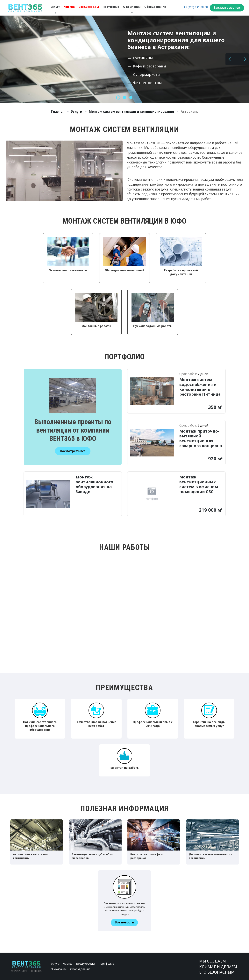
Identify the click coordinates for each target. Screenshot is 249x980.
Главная (58, 112)
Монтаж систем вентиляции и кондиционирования (132, 112)
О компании (59, 969)
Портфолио (106, 964)
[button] (231, 59)
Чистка (68, 964)
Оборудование (80, 969)
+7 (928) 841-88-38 (196, 7)
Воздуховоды (85, 964)
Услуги (77, 112)
